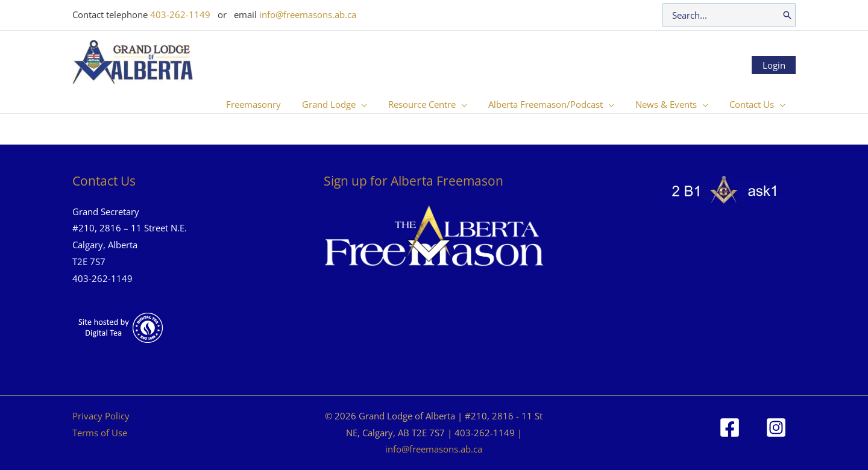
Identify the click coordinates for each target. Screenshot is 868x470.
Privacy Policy (101, 416)
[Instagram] (776, 428)
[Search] (787, 15)
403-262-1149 (180, 14)
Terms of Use (100, 433)
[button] (375, 104)
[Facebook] (730, 428)
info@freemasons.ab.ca (308, 14)
